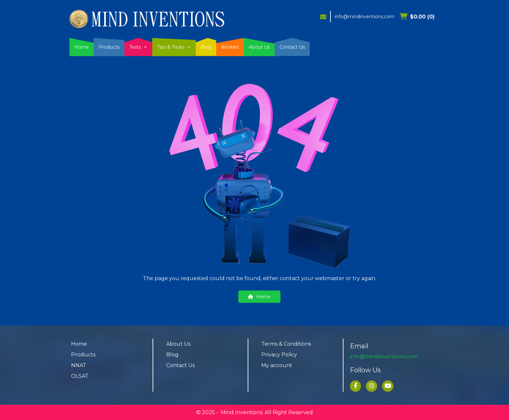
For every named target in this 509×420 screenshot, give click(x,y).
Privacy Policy (279, 355)
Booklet (230, 47)
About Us (259, 47)
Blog (206, 47)
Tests (138, 47)
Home (82, 47)
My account (277, 365)
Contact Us (292, 47)
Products (109, 47)
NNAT (79, 365)
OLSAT (80, 376)
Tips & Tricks (174, 47)
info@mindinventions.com (365, 17)
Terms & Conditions (286, 344)
